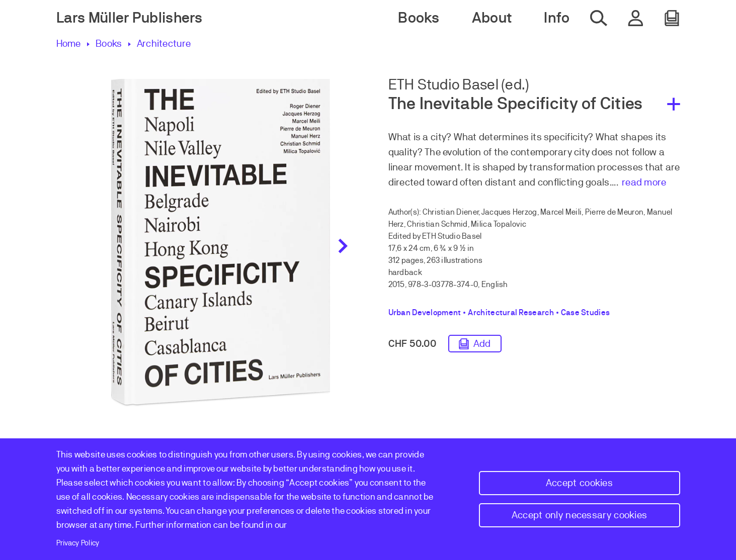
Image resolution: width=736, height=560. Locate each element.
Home (69, 43)
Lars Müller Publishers (130, 18)
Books (109, 43)
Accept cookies (579, 483)
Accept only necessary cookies (580, 515)
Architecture (164, 43)
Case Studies (585, 313)
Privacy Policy (78, 543)
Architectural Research (511, 313)
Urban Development (425, 313)
